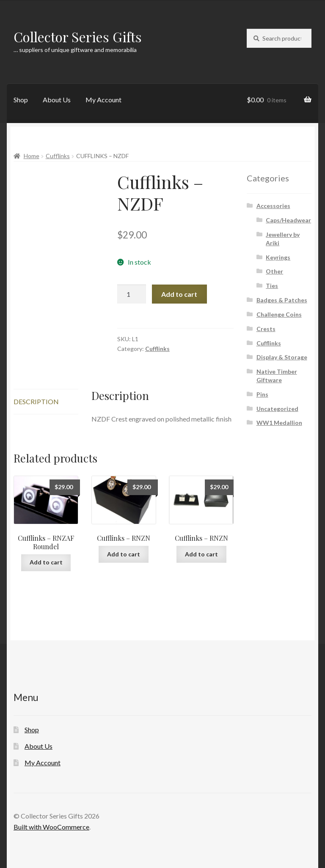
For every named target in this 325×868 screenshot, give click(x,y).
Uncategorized (277, 409)
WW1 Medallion (279, 423)
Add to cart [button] (46, 562)
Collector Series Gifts (78, 37)
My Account (103, 100)
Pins (262, 394)
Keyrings (278, 257)
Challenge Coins (279, 314)
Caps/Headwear (288, 220)
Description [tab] (36, 401)
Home (32, 156)
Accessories (273, 206)
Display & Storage (282, 357)
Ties (272, 286)
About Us (57, 100)
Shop (21, 100)
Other (274, 271)
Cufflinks (58, 156)
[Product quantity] (132, 294)
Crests (266, 329)
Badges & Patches (282, 300)
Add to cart (179, 294)
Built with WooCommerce (51, 827)
